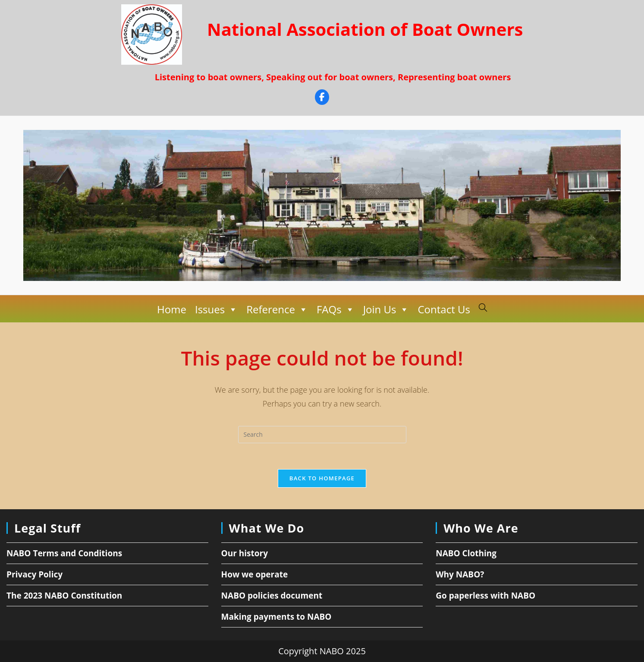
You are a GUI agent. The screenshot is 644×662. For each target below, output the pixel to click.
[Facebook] (322, 98)
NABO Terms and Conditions (64, 553)
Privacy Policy (35, 574)
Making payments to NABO (276, 617)
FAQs (336, 309)
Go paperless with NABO (485, 596)
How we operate (255, 574)
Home (172, 309)
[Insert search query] (322, 435)
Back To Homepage (322, 478)
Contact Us (444, 309)
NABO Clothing (466, 553)
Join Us (386, 309)
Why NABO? (460, 574)
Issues (216, 309)
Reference (277, 309)
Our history (245, 553)
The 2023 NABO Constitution (64, 596)
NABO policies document (272, 596)
